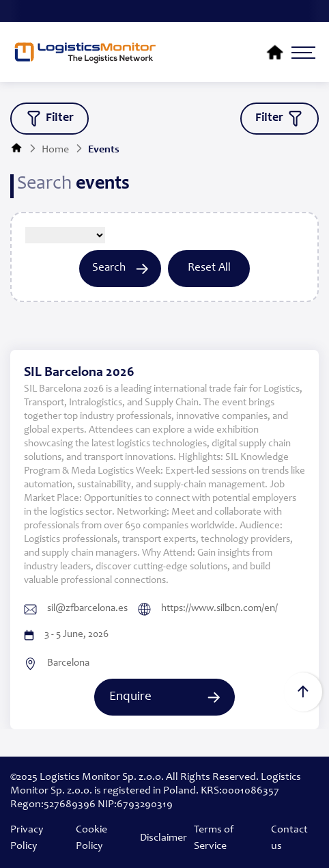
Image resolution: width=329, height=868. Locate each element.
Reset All (209, 268)
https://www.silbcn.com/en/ (208, 609)
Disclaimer (163, 838)
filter (49, 119)
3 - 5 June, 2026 (66, 635)
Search (120, 268)
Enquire (164, 697)
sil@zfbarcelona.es (76, 609)
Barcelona (57, 664)
